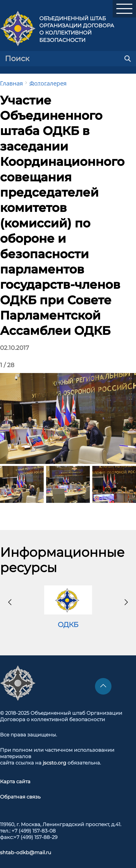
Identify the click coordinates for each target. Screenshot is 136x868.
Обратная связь (20, 797)
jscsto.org (54, 763)
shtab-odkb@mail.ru (26, 852)
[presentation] (10, 602)
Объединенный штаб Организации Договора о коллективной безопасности (77, 29)
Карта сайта (15, 782)
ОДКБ (68, 625)
